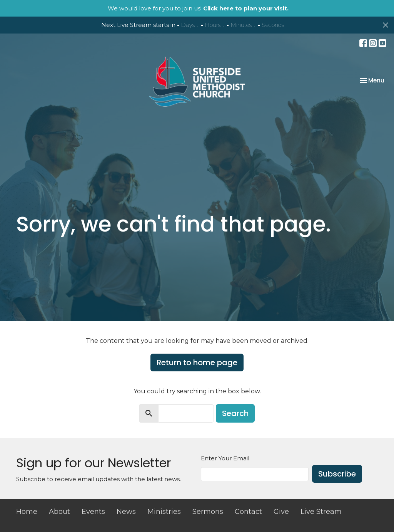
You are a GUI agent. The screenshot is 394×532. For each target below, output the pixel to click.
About (59, 512)
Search (235, 413)
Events (93, 512)
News (126, 512)
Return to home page (197, 362)
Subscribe (337, 474)
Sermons (208, 512)
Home (27, 512)
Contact (248, 512)
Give (281, 512)
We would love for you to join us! (198, 8)
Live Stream (321, 512)
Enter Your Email (225, 458)
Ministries (164, 512)
